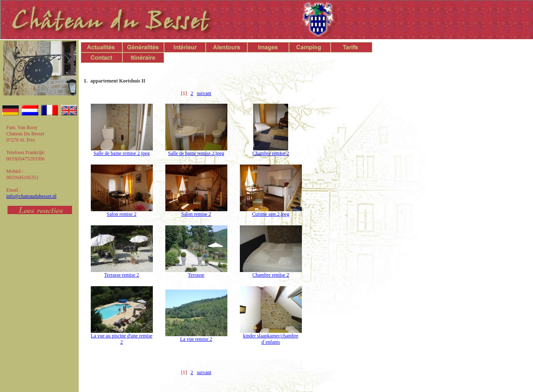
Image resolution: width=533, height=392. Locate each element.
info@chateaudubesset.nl (31, 196)
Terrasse (196, 275)
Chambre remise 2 (271, 153)
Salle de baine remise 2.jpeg (122, 153)
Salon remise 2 (121, 214)
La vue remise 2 (196, 339)
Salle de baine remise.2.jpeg (196, 153)
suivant (204, 93)
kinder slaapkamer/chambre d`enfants (271, 339)
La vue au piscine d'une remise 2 (122, 339)
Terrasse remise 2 (122, 275)
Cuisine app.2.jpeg (271, 214)
